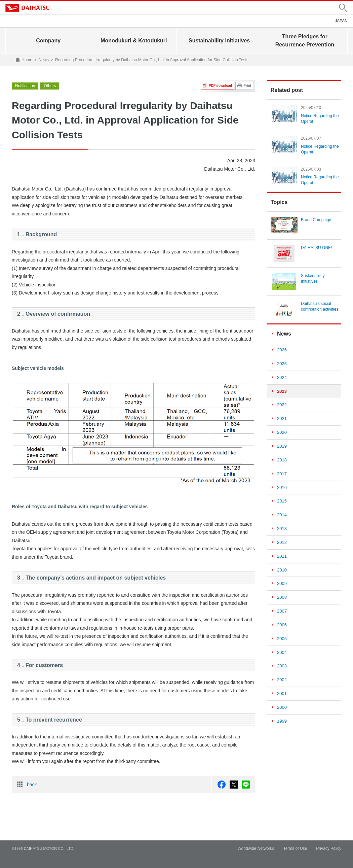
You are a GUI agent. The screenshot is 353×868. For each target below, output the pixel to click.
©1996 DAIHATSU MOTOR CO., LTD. (43, 848)
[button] (343, 8)
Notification (25, 86)
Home (27, 60)
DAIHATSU (27, 8)
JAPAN (341, 21)
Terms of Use (295, 848)
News (44, 60)
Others (50, 86)
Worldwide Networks (256, 848)
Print (247, 86)
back (32, 785)
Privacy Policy (329, 848)
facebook (222, 785)
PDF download (220, 86)
